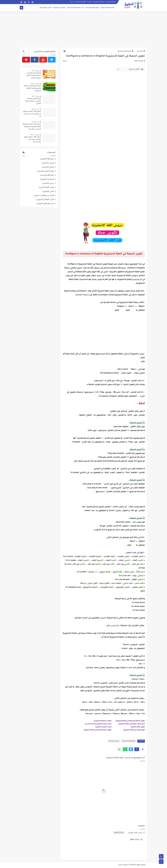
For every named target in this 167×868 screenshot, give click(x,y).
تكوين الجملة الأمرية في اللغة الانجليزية (98, 730)
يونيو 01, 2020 (35, 71)
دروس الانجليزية (114, 741)
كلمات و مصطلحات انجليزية (44, 195)
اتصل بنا (90, 2)
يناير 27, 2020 (35, 109)
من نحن (72, 2)
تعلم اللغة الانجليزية (107, 8)
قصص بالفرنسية (46, 8)
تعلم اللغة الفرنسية (92, 8)
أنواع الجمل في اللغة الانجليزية (134, 730)
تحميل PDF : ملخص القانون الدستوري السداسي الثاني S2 (32, 114)
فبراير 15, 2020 (35, 135)
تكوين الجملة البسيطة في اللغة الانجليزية (130, 721)
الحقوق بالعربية (123, 865)
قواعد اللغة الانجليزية (46, 187)
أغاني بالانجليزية (48, 191)
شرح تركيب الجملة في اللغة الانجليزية (132, 724)
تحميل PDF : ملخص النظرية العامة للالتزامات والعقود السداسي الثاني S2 (32, 127)
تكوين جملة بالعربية (138, 727)
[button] (137, 749)
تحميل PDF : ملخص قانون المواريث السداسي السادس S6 (32, 140)
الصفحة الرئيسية (111, 2)
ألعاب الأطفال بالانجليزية (45, 199)
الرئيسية (141, 51)
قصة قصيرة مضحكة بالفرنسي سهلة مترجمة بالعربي (33, 101)
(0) (65, 61)
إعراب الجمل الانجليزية (103, 727)
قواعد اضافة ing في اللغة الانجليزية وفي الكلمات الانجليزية (32, 88)
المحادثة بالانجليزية (47, 179)
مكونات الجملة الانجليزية (103, 721)
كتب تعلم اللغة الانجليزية (75, 8)
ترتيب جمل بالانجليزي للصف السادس (98, 724)
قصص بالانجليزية (59, 8)
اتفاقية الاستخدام (81, 2)
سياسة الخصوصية (99, 2)
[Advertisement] (83, 29)
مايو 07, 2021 (36, 96)
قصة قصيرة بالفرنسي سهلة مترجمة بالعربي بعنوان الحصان (34, 76)
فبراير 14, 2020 (35, 83)
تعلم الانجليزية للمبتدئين (45, 171)
